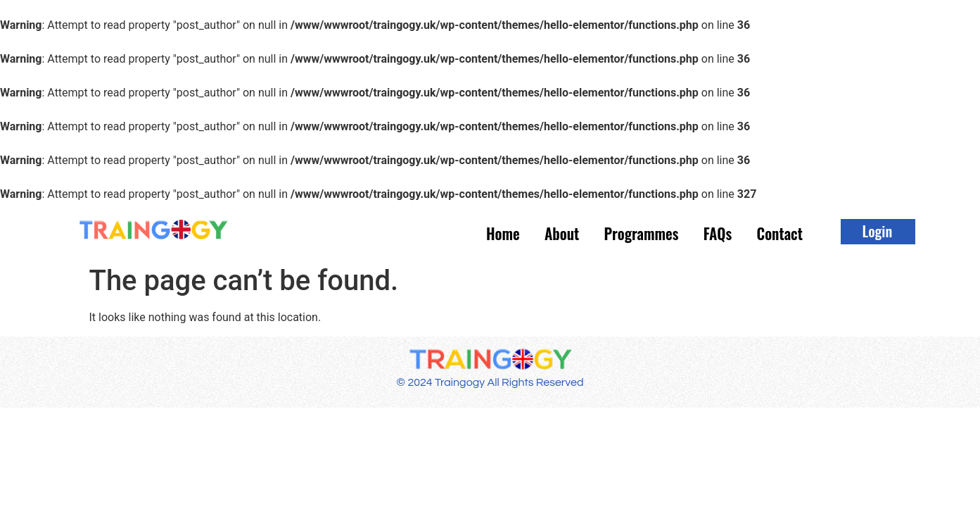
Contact (774, 232)
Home (471, 232)
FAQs (706, 232)
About (536, 232)
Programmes (622, 232)
